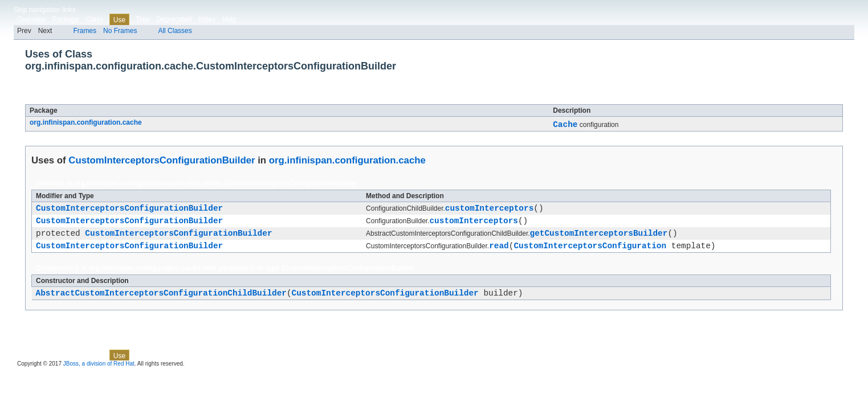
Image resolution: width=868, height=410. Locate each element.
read (499, 254)
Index (207, 19)
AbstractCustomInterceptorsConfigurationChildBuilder (161, 303)
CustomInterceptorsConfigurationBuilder (158, 98)
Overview (31, 19)
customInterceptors (489, 211)
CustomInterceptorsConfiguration (590, 254)
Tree (142, 19)
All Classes (175, 31)
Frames (85, 31)
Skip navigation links (45, 10)
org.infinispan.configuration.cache (86, 122)
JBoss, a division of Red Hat (99, 374)
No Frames (120, 31)
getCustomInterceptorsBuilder (599, 239)
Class (95, 19)
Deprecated (174, 19)
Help (229, 19)
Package (66, 19)
